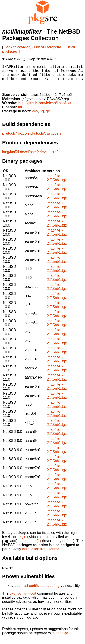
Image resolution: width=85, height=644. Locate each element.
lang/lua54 (11, 157)
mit (20, 112)
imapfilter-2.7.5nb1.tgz (57, 183)
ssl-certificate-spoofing (41, 591)
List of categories (48, 47)
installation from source (41, 554)
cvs (35, 116)
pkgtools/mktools (16, 139)
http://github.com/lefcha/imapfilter (45, 108)
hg (42, 116)
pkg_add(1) (32, 546)
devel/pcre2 (29, 157)
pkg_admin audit (23, 599)
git (48, 116)
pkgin (22, 542)
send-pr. (62, 638)
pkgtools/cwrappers (46, 139)
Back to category (18, 47)
